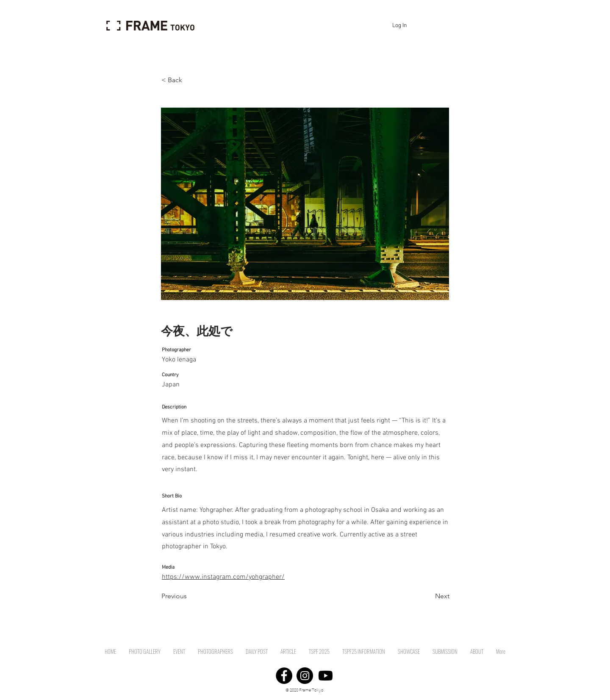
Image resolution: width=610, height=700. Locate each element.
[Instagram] (305, 676)
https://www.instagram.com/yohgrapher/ (223, 577)
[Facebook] (284, 676)
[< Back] (189, 80)
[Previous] (189, 596)
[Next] (428, 596)
